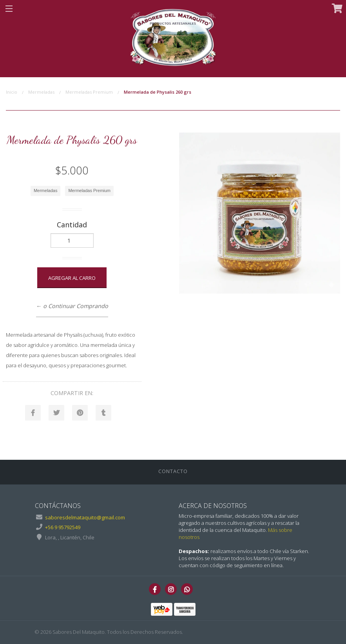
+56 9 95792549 (63, 527)
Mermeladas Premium (89, 92)
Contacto (173, 471)
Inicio (12, 92)
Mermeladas (41, 92)
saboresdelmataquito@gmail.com (85, 517)
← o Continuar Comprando (72, 306)
